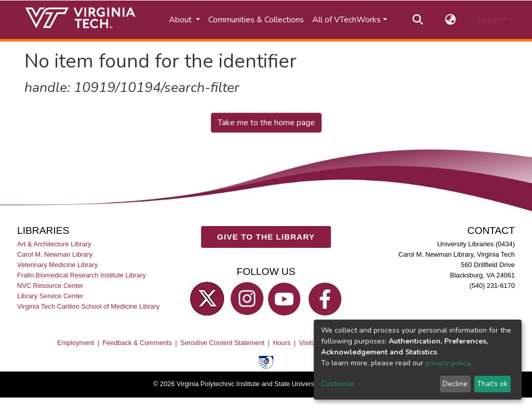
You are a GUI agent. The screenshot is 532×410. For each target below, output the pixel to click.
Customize (338, 384)
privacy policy (448, 363)
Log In (489, 20)
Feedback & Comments (137, 343)
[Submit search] (418, 20)
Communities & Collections (256, 20)
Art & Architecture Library (54, 244)
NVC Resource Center (50, 286)
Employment (76, 343)
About (181, 20)
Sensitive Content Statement (222, 343)
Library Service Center (50, 296)
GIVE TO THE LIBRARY (266, 237)
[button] (451, 20)
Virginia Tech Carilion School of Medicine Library (88, 306)
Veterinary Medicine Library (57, 265)
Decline (455, 384)
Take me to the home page (266, 123)
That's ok (492, 384)
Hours (282, 343)
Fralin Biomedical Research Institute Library (82, 275)
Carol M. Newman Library (55, 254)
